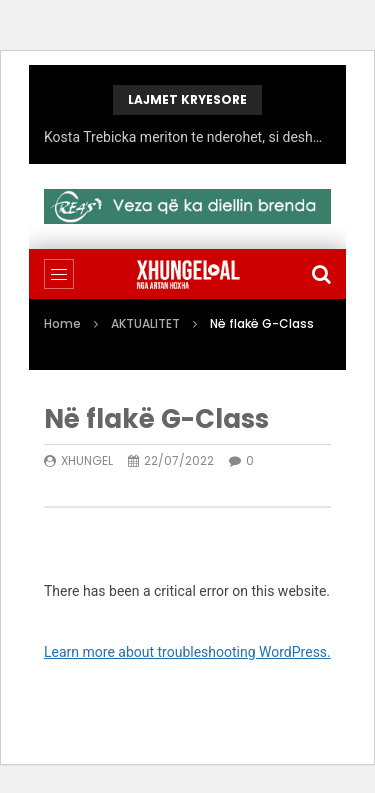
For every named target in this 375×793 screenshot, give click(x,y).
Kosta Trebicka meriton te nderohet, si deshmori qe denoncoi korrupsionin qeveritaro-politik (187, 137)
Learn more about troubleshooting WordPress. (187, 652)
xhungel (87, 460)
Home (62, 323)
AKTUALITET (145, 323)
